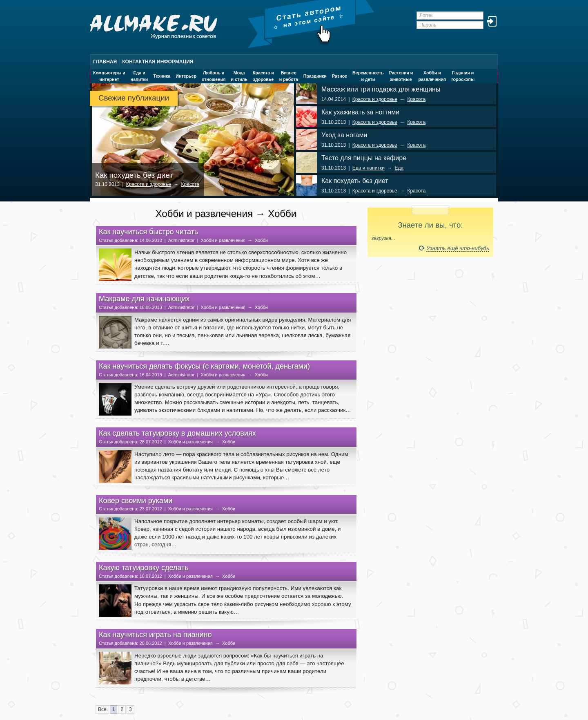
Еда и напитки (369, 168)
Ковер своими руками (136, 501)
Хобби (261, 240)
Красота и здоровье (149, 184)
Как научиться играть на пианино (155, 635)
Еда (399, 168)
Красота (190, 184)
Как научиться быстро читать (148, 232)
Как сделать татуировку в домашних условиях (177, 433)
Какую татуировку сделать (144, 568)
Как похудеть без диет (134, 175)
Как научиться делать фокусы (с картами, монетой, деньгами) (204, 366)
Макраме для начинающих (144, 299)
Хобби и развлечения (223, 240)
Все (102, 709)
